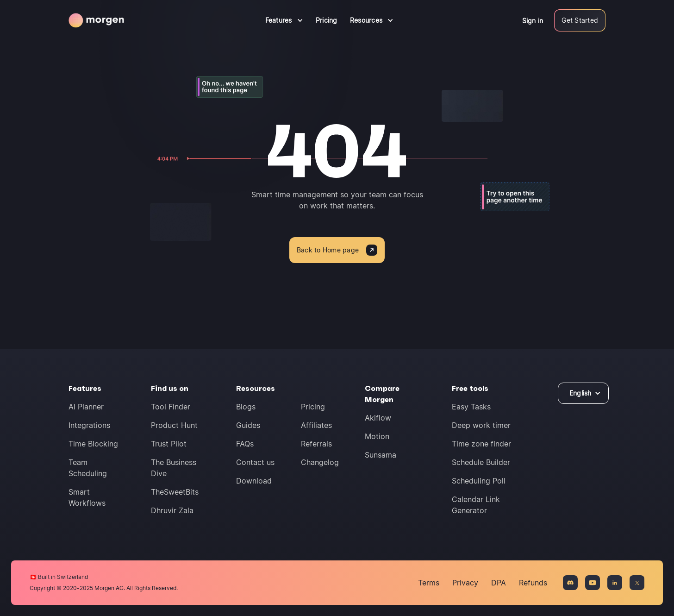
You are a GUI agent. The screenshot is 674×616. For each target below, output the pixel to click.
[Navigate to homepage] (96, 20)
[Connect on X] (637, 583)
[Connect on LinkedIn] (615, 583)
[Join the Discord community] (570, 583)
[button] (284, 20)
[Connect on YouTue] (593, 583)
